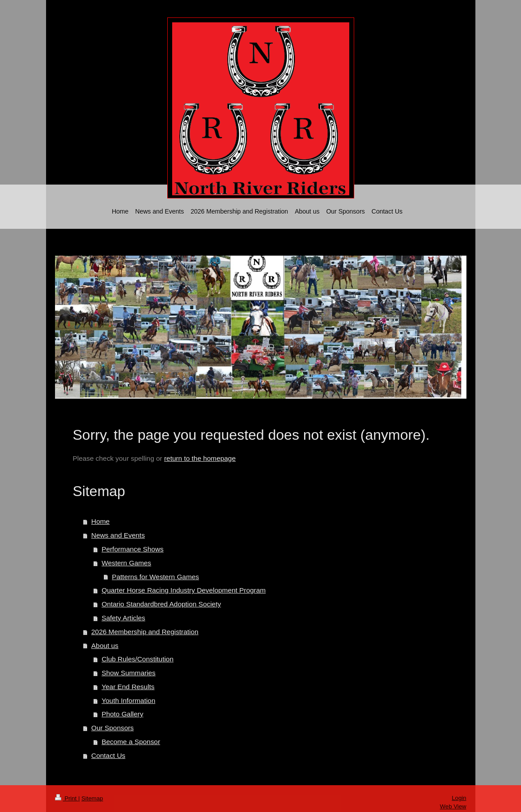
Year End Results (128, 687)
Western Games (126, 563)
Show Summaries (129, 673)
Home (100, 521)
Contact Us (108, 755)
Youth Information (128, 701)
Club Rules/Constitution (138, 659)
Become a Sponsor (131, 742)
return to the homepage (200, 458)
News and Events (118, 535)
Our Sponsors (112, 728)
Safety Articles (123, 618)
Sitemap (92, 798)
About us (105, 646)
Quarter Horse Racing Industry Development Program (184, 590)
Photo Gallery (122, 714)
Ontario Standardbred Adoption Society (161, 604)
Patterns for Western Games (155, 577)
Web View (453, 806)
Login (459, 798)
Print (67, 798)
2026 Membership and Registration (145, 632)
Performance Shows (133, 549)
